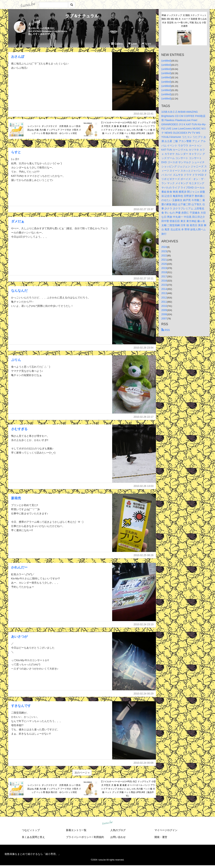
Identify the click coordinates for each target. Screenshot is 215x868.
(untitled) (166, 61)
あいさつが (19, 637)
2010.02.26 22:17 (144, 417)
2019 (164, 268)
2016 (164, 281)
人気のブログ (118, 830)
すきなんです (21, 706)
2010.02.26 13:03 (144, 486)
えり (31, 24)
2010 (164, 306)
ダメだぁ (18, 221)
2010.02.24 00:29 (144, 694)
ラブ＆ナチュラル (82, 16)
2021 (164, 260)
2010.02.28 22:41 (144, 114)
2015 (164, 285)
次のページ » (82, 773)
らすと (16, 152)
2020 (164, 264)
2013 (164, 293)
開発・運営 (161, 837)
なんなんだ (19, 291)
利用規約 (99, 837)
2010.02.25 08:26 (144, 555)
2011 (164, 302)
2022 (164, 255)
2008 (164, 314)
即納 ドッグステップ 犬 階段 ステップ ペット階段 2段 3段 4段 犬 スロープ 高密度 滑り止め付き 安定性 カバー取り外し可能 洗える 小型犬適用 (184, 21)
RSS (166, 330)
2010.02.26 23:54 (144, 348)
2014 (164, 289)
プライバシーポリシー (79, 837)
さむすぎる (19, 429)
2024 (164, 247)
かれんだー (19, 567)
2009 (164, 310)
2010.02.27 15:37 (144, 209)
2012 (164, 298)
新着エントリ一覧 (76, 830)
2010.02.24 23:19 (144, 624)
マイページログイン (166, 830)
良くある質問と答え (33, 837)
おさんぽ (18, 57)
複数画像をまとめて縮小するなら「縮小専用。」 (33, 854)
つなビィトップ (31, 830)
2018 (164, 272)
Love (132, 44)
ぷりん (16, 360)
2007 (164, 318)
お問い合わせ (118, 837)
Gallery (117, 44)
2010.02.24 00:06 (144, 763)
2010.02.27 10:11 (144, 278)
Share (146, 44)
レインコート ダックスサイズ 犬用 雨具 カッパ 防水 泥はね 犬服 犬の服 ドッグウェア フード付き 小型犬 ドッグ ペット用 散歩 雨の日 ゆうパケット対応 (55, 130)
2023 (164, 251)
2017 (164, 276)
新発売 (16, 498)
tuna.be (107, 823)
